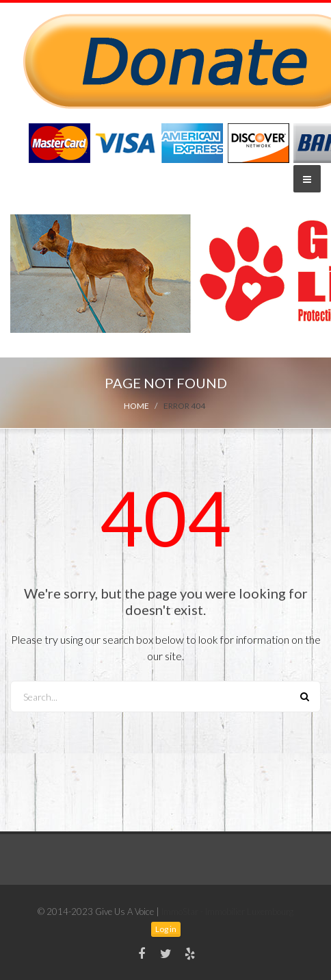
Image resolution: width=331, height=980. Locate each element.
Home (136, 406)
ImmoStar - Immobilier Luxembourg (227, 912)
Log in (166, 929)
